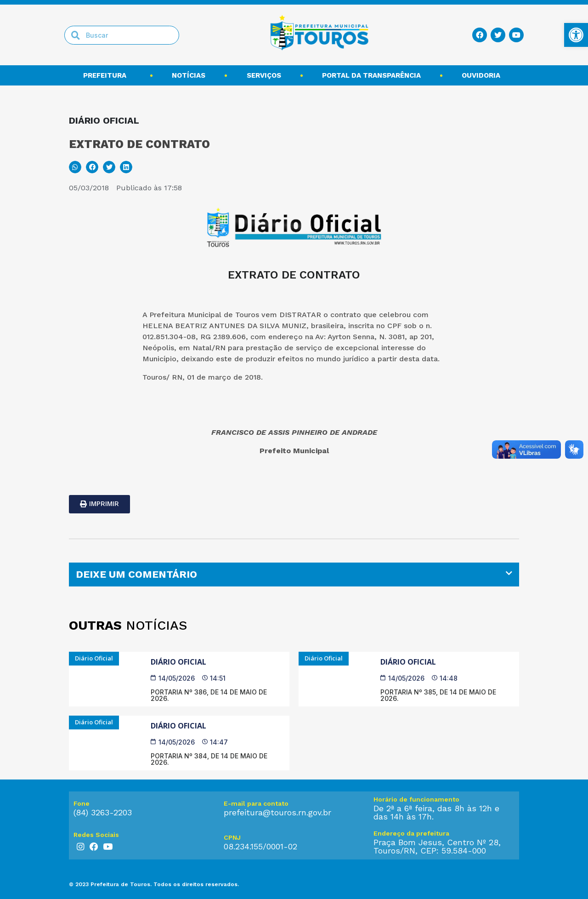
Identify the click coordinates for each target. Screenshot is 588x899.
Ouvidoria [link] (483, 75)
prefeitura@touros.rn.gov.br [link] (277, 812)
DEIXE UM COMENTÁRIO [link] (136, 574)
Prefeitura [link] (107, 75)
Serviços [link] (264, 75)
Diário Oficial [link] (178, 662)
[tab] (294, 575)
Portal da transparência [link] (371, 75)
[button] (75, 167)
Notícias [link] (189, 75)
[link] (576, 35)
